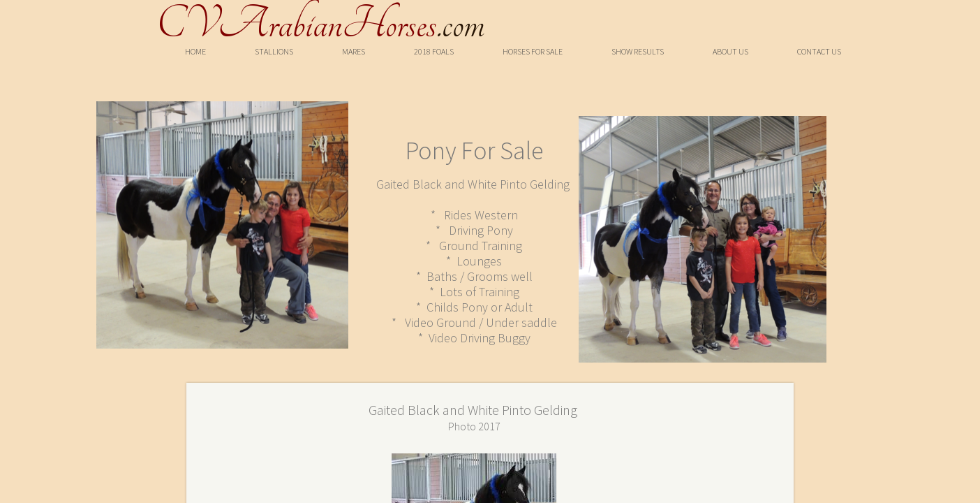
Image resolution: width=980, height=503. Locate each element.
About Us (730, 51)
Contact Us (819, 51)
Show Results (638, 51)
